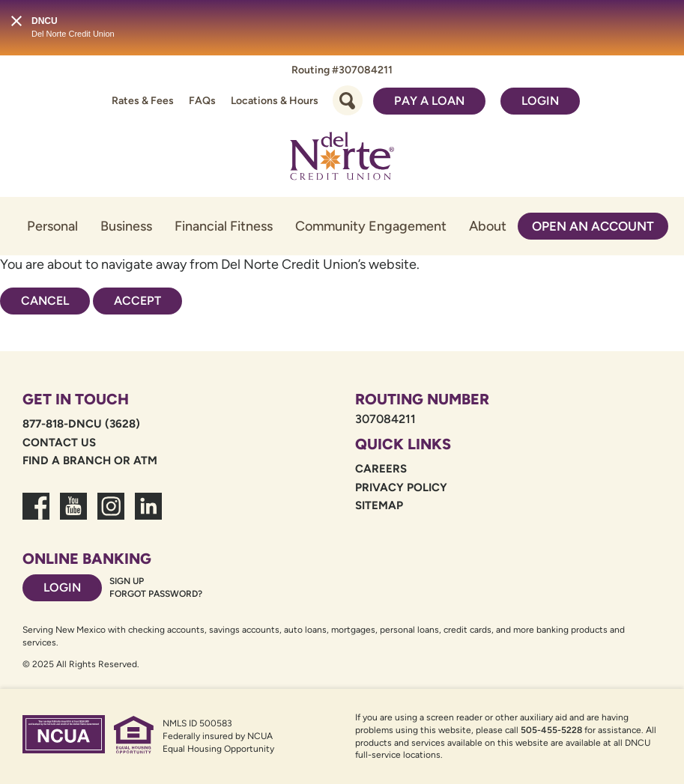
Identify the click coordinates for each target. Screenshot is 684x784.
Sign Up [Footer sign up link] (127, 581)
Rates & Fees (143, 101)
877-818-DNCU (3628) (81, 424)
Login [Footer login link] (62, 587)
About (488, 226)
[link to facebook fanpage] (36, 515)
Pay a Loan (429, 101)
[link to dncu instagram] (111, 515)
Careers (381, 469)
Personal (52, 226)
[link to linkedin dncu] (148, 515)
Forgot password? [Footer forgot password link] (156, 594)
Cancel (45, 301)
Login (540, 101)
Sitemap (379, 505)
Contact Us (59, 443)
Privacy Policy (401, 487)
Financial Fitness (224, 226)
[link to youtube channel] (73, 515)
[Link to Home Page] (342, 159)
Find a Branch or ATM (90, 461)
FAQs (202, 101)
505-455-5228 (551, 730)
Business (126, 226)
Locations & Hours (275, 101)
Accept (137, 301)
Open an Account (593, 226)
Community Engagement (371, 226)
